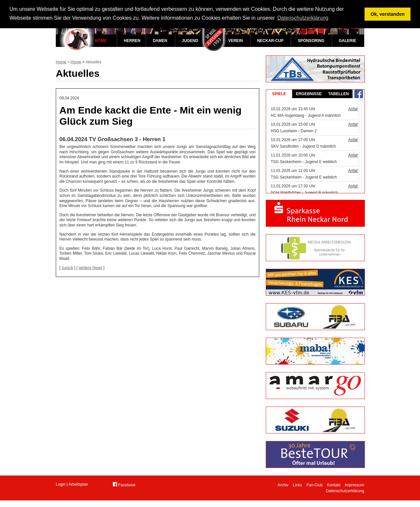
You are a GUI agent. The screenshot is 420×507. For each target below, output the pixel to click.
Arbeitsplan (78, 484)
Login (61, 484)
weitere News (91, 268)
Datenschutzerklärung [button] (303, 18)
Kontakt (334, 485)
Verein (235, 41)
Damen (160, 41)
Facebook (124, 485)
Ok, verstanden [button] (388, 14)
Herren (132, 41)
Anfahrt (355, 109)
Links (298, 485)
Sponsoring (311, 41)
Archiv (283, 485)
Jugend (190, 41)
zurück (67, 268)
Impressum (355, 485)
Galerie (347, 41)
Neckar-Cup (270, 41)
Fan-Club (315, 485)
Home (101, 41)
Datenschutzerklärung (345, 491)
